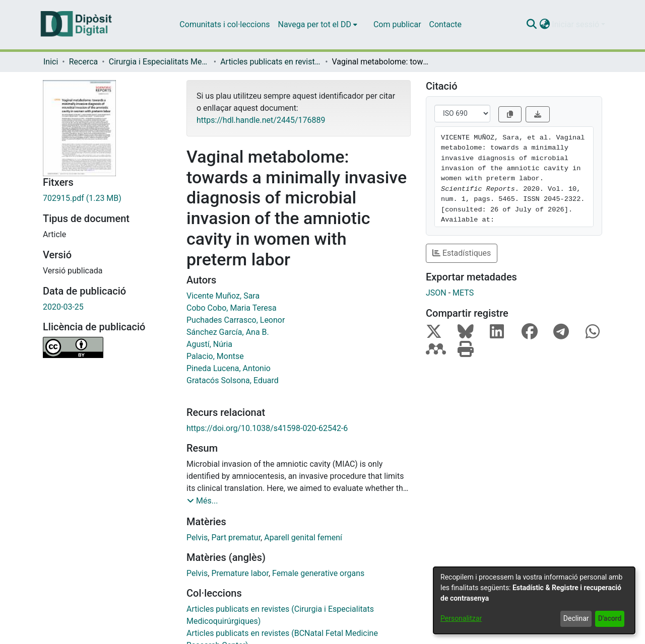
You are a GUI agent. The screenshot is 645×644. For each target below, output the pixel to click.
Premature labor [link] (240, 573)
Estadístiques (462, 253)
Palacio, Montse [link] (215, 356)
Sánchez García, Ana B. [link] (228, 332)
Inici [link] (51, 62)
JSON (436, 293)
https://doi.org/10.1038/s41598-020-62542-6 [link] (267, 428)
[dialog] (534, 600)
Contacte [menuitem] (445, 24)
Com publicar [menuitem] (397, 24)
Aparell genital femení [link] (303, 538)
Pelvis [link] (197, 538)
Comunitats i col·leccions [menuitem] (224, 24)
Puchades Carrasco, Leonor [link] (236, 320)
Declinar (576, 618)
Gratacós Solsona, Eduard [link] (233, 380)
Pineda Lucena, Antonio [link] (229, 368)
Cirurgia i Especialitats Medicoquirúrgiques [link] (159, 62)
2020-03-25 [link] (63, 307)
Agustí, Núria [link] (209, 344)
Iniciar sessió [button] (576, 24)
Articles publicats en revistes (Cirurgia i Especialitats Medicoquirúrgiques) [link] (271, 62)
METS (463, 293)
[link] (107, 198)
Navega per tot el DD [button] (315, 24)
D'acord (610, 618)
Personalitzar (461, 618)
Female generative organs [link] (318, 573)
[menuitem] (318, 25)
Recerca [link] (84, 62)
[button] (531, 25)
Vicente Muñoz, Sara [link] (223, 296)
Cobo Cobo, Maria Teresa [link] (232, 308)
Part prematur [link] (236, 538)
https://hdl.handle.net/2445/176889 (261, 120)
